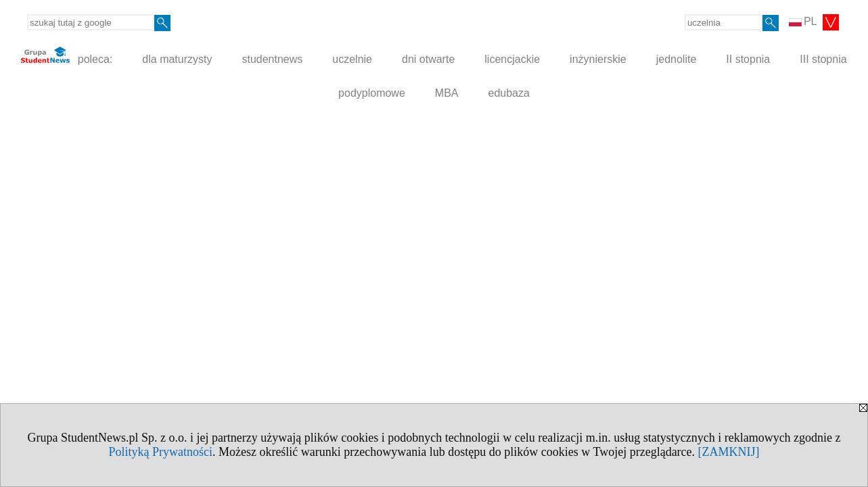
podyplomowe (372, 93)
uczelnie (352, 59)
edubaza (509, 93)
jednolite (677, 59)
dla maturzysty (177, 59)
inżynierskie (598, 59)
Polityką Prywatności (160, 452)
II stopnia (748, 59)
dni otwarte (428, 59)
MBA (447, 93)
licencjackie (512, 59)
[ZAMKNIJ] (729, 452)
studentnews (272, 59)
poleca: (67, 56)
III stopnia (823, 59)
